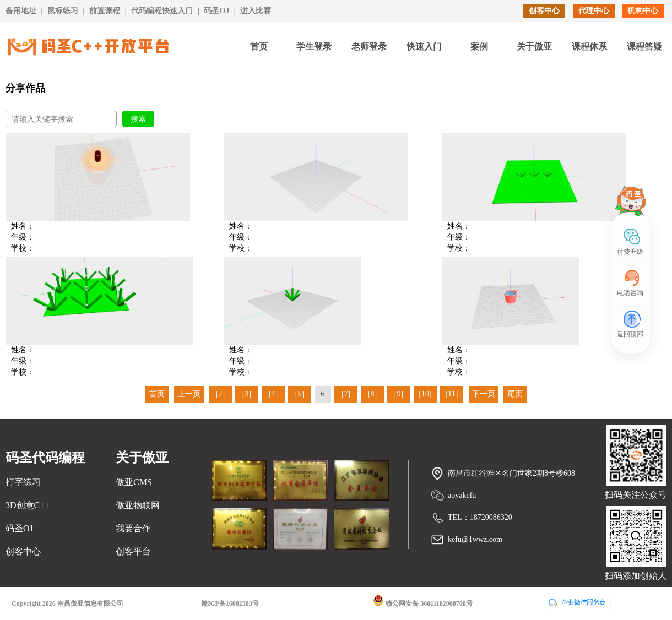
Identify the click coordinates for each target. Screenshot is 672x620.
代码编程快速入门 (162, 11)
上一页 (189, 394)
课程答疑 (644, 47)
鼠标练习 (63, 11)
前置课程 (105, 11)
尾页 (515, 394)
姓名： (23, 226)
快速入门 (424, 47)
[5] (300, 394)
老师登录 (369, 47)
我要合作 (133, 528)
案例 (479, 47)
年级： (23, 237)
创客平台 (133, 551)
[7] (346, 394)
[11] (452, 394)
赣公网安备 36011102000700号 (423, 601)
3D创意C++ (28, 505)
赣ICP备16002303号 (230, 603)
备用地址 (21, 11)
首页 (259, 47)
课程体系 (589, 47)
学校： (23, 248)
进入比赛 (256, 11)
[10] (425, 394)
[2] (220, 394)
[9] (399, 394)
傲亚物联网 (138, 505)
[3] (247, 394)
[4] (273, 394)
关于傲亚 (534, 47)
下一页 (484, 394)
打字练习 (23, 482)
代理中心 (594, 11)
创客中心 (544, 11)
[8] (372, 394)
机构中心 (643, 11)
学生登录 (314, 47)
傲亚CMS (134, 482)
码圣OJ (216, 11)
